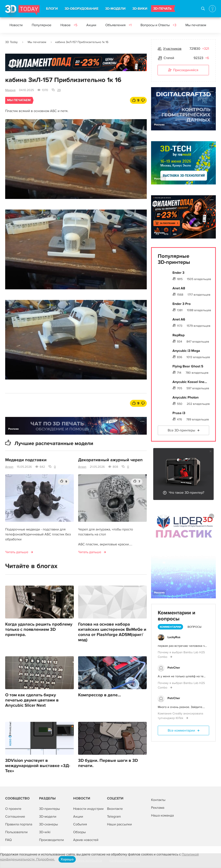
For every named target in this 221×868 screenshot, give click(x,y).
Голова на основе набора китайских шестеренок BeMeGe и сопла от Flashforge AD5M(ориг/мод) (112, 632)
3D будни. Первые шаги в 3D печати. (108, 763)
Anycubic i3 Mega (186, 351)
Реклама (13, 65)
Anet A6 (179, 319)
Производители (51, 840)
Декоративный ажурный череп (110, 460)
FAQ (8, 840)
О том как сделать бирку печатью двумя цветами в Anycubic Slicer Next (32, 700)
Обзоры (79, 832)
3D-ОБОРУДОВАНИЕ (81, 9)
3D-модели (48, 817)
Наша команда (162, 815)
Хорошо (67, 859)
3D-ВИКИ (140, 9)
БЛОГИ (52, 9)
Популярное (42, 25)
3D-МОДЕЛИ (115, 9)
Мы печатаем (196, 25)
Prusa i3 (179, 413)
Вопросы (194, 627)
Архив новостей (86, 840)
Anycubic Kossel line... (190, 382)
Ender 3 (178, 273)
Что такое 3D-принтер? (186, 493)
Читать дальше (17, 552)
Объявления (118, 25)
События (80, 824)
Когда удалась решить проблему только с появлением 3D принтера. (39, 629)
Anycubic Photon (185, 397)
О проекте (13, 809)
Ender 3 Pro (182, 304)
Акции (91, 25)
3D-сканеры (48, 824)
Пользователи (16, 832)
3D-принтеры (49, 809)
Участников (172, 49)
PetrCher (174, 668)
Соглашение (15, 817)
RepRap (178, 335)
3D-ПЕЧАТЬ (162, 9)
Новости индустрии (88, 809)
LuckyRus (174, 637)
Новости (16, 25)
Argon (9, 467)
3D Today (11, 42)
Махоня (10, 90)
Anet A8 (179, 288)
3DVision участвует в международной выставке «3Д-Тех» (38, 766)
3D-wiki (45, 832)
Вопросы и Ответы (158, 25)
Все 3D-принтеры (181, 430)
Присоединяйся (183, 70)
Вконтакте (115, 809)
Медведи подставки (26, 460)
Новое (69, 25)
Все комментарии (181, 730)
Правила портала (19, 824)
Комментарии (170, 627)
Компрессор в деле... (99, 695)
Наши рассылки (119, 824)
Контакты (158, 800)
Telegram (114, 817)
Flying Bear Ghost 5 (188, 366)
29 (59, 90)
